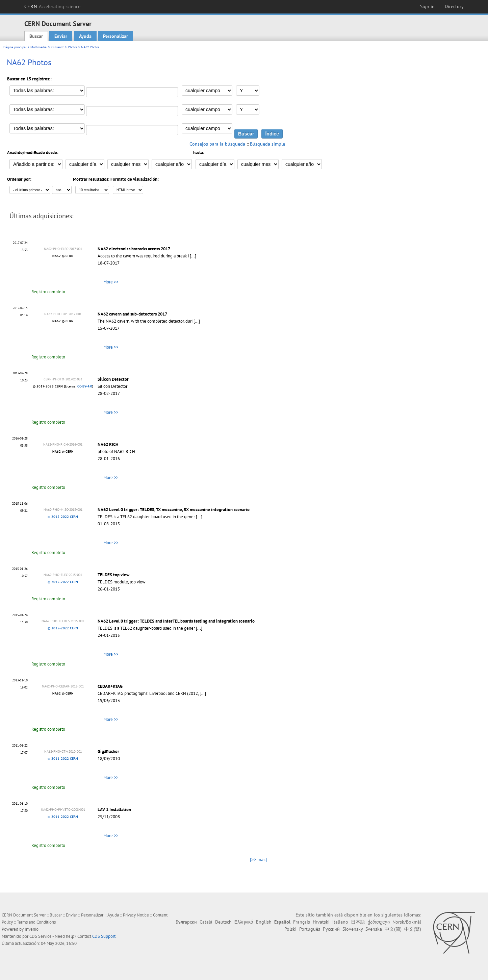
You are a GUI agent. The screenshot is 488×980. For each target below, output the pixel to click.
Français (302, 922)
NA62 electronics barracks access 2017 (134, 249)
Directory (454, 6)
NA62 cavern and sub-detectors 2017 (132, 314)
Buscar (36, 36)
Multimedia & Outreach (47, 47)
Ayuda (85, 36)
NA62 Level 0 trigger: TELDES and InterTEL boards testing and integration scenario (176, 621)
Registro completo (48, 292)
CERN (52, 6)
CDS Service (41, 936)
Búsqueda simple (267, 144)
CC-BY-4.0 (85, 386)
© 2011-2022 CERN (63, 759)
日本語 (358, 922)
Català (206, 922)
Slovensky (353, 929)
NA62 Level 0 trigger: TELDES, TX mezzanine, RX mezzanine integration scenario (174, 510)
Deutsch (223, 922)
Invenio (32, 929)
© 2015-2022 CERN (63, 517)
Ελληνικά (244, 922)
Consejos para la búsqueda (217, 144)
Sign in (427, 6)
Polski (290, 929)
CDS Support (104, 936)
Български (186, 922)
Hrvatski (321, 922)
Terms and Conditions (36, 922)
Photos (73, 47)
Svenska (374, 929)
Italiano (340, 922)
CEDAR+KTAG (110, 686)
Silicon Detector (113, 379)
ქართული (379, 922)
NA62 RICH (108, 444)
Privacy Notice (136, 915)
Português (310, 929)
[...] (193, 256)
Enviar (61, 36)
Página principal (15, 47)
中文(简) (393, 929)
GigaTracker (108, 751)
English (264, 922)
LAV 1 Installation (114, 810)
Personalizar (115, 36)
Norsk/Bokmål (407, 922)
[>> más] (258, 859)
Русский (331, 929)
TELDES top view (113, 575)
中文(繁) (413, 929)
